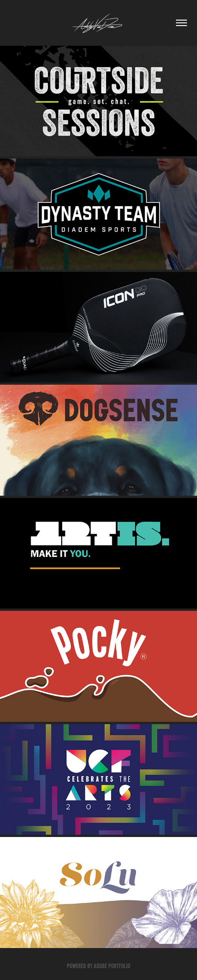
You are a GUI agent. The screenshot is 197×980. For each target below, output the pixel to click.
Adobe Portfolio (112, 966)
